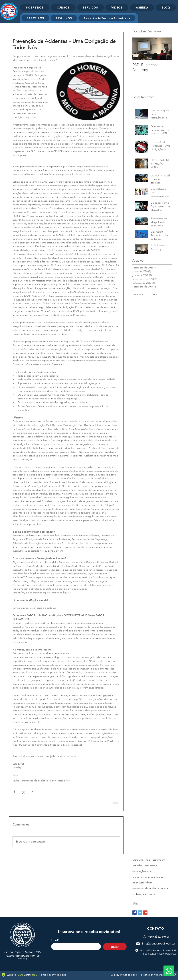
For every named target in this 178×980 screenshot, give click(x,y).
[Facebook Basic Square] (134, 913)
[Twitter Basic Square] (140, 913)
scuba (16, 781)
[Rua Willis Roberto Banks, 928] (155, 950)
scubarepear (140, 894)
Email (55, 940)
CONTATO (155, 928)
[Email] (75, 946)
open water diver (60, 781)
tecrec (153, 894)
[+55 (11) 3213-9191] (155, 937)
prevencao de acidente (35, 781)
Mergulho (138, 860)
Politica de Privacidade (53, 975)
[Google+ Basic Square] (145, 913)
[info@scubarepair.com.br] (155, 944)
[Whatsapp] (169, 971)
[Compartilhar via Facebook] (14, 792)
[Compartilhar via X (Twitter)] (23, 792)
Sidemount (159, 860)
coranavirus (151, 866)
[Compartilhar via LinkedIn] (32, 792)
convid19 (137, 866)
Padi (148, 860)
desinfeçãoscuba (142, 871)
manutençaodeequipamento (149, 877)
